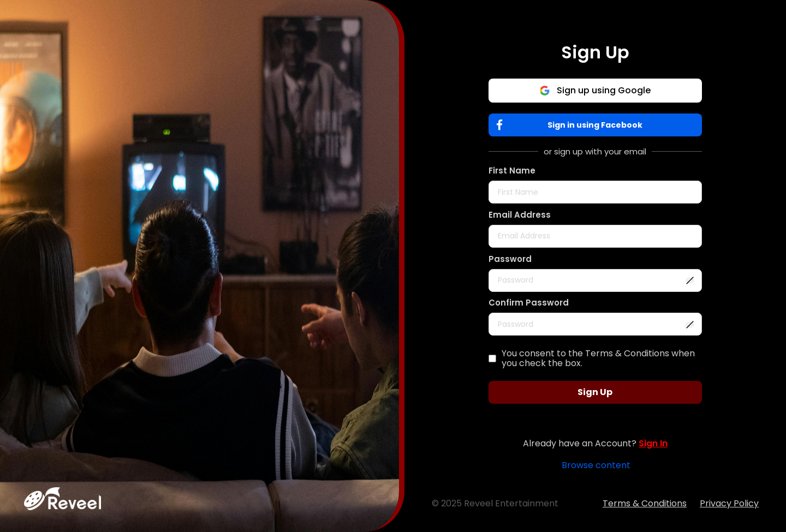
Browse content (596, 465)
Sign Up (595, 392)
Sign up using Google (595, 90)
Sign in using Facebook (572, 125)
